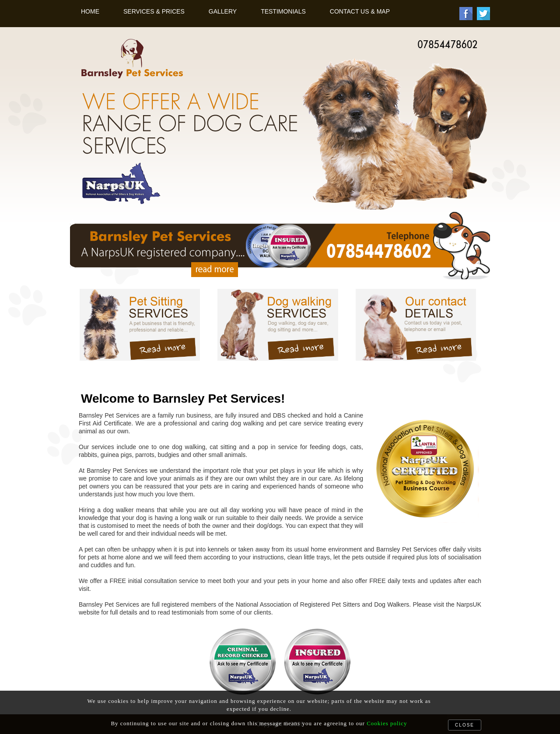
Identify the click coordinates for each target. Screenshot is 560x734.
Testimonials (283, 11)
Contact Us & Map (360, 11)
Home (90, 11)
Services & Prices (154, 11)
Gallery (223, 11)
